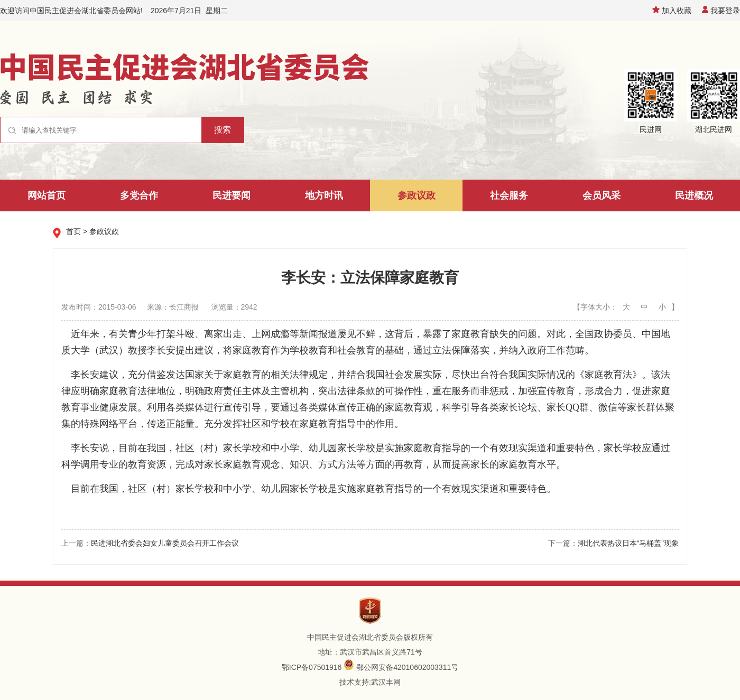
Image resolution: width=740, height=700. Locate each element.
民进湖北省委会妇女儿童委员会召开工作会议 (165, 543)
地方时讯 (324, 195)
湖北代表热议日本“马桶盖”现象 (628, 543)
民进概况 (694, 195)
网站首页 (47, 195)
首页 (73, 231)
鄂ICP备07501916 (312, 667)
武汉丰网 (386, 682)
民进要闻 (232, 195)
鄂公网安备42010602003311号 (407, 667)
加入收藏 (672, 11)
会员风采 (602, 195)
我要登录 (721, 11)
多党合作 (139, 195)
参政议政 (417, 195)
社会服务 (509, 195)
